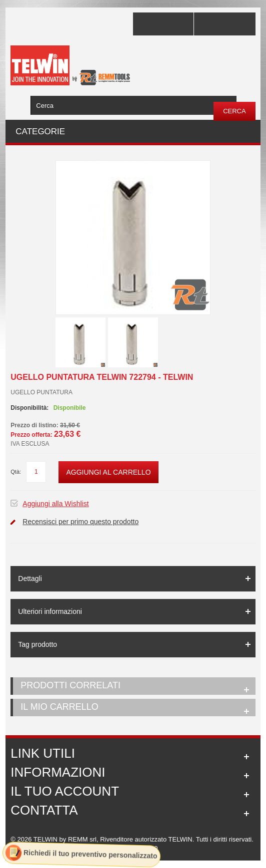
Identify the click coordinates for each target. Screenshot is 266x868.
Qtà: (16, 472)
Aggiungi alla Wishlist (55, 504)
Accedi (224, 24)
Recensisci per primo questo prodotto (80, 522)
